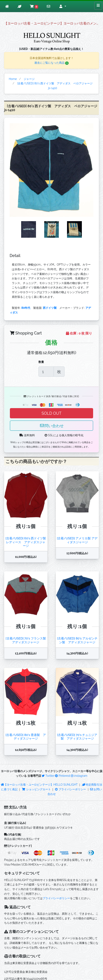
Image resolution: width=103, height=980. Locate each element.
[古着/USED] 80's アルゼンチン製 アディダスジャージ (77, 640)
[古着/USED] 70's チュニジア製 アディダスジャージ (77, 737)
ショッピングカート (37, 789)
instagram (79, 776)
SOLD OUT (51, 413)
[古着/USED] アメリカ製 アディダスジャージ (77, 540)
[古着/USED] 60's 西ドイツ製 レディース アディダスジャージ (27, 542)
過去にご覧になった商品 (52, 63)
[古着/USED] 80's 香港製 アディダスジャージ (26, 737)
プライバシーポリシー (70, 789)
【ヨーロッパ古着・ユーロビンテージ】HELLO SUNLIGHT (39, 784)
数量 (41, 362)
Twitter (48, 776)
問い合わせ (52, 426)
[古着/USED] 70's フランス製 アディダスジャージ (27, 640)
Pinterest (62, 776)
